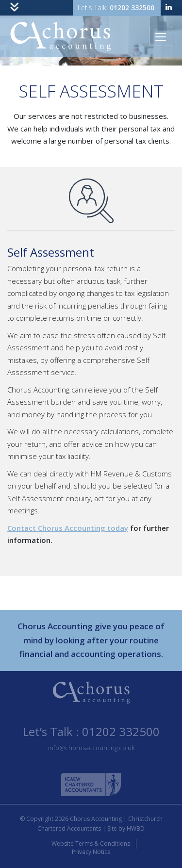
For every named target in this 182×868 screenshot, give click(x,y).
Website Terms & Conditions (91, 844)
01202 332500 (132, 8)
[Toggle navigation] (14, 8)
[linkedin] (169, 8)
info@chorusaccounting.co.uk (91, 748)
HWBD (136, 828)
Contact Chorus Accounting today (68, 528)
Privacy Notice (91, 852)
